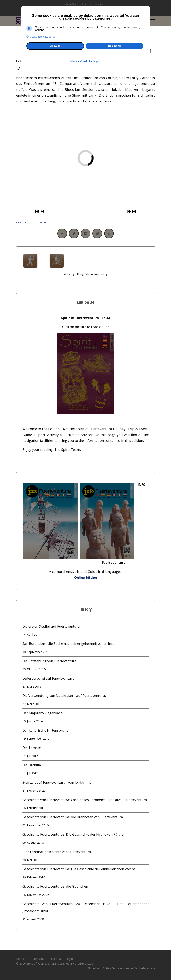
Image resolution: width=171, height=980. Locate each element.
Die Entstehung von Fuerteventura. (86, 666)
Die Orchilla (86, 770)
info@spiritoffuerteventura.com (86, 4)
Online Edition (85, 578)
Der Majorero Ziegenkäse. (86, 718)
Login (69, 959)
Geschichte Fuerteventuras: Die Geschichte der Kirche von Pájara (86, 839)
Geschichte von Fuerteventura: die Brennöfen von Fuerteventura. (86, 822)
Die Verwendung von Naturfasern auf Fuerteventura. (86, 700)
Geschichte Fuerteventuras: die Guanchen (86, 891)
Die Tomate (86, 752)
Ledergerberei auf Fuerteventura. (86, 683)
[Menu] (153, 21)
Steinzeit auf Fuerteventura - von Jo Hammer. (86, 787)
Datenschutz (39, 959)
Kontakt (21, 959)
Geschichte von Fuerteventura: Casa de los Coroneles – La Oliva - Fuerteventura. (86, 804)
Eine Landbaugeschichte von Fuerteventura (86, 856)
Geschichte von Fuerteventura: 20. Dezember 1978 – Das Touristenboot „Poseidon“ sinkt (86, 912)
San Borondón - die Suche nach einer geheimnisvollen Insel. (86, 648)
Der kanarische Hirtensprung (86, 735)
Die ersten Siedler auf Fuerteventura (86, 631)
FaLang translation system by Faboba (32, 222)
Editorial (56, 959)
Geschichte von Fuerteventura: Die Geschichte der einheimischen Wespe (86, 874)
